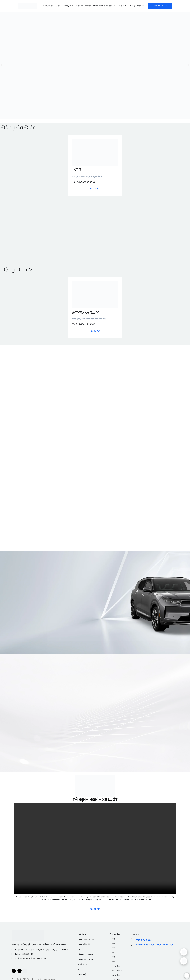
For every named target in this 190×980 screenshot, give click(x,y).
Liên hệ (141, 6)
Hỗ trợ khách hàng (126, 6)
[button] (2, 65)
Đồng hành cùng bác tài (104, 6)
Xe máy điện (68, 6)
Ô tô (58, 6)
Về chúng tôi (48, 6)
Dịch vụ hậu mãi (83, 6)
